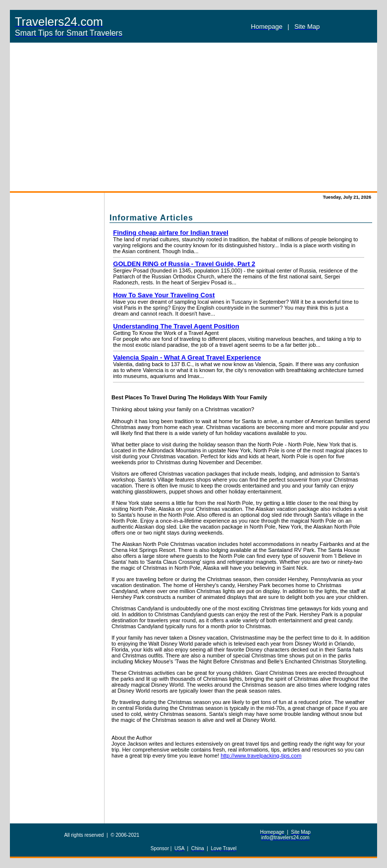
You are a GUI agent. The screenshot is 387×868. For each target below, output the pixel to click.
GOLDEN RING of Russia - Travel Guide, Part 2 (184, 264)
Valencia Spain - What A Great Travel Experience (187, 357)
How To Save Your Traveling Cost (164, 295)
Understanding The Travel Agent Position (176, 326)
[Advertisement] (193, 117)
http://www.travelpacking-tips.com (261, 756)
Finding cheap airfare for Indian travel (171, 233)
